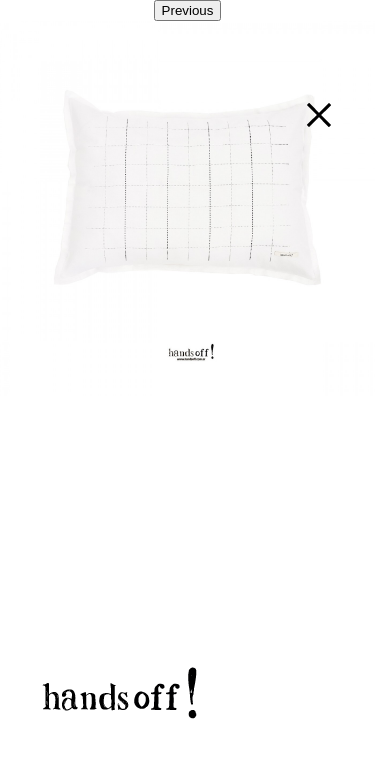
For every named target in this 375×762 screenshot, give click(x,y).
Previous (188, 10)
